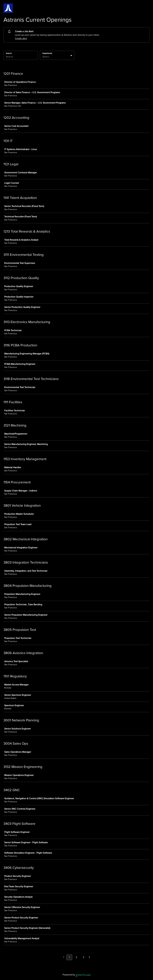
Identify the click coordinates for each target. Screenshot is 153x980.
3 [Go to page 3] (84, 957)
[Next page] (89, 957)
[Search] (21, 57)
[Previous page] (64, 957)
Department (47, 53)
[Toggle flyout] (71, 56)
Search (9, 53)
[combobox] (43, 57)
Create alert (21, 38)
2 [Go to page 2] (76, 957)
